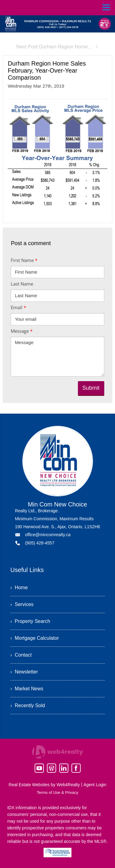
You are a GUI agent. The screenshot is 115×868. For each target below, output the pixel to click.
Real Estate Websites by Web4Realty (44, 785)
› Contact (21, 655)
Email (18, 307)
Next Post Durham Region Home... (57, 47)
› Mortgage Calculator (35, 638)
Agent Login (95, 785)
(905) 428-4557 (40, 543)
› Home (19, 588)
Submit (91, 388)
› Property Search (30, 621)
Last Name (22, 284)
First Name (24, 260)
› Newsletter (24, 672)
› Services (22, 604)
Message (22, 331)
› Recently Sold (28, 705)
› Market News (27, 689)
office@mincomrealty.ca (48, 535)
